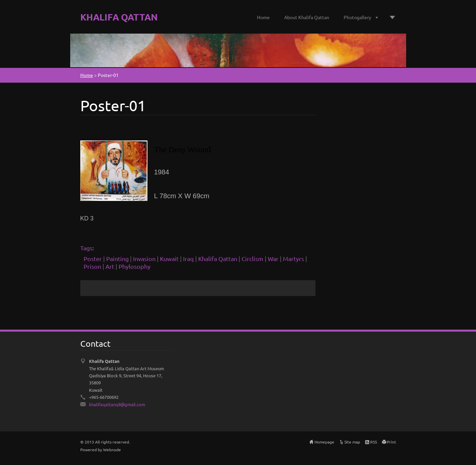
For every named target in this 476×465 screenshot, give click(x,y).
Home (263, 17)
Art (110, 266)
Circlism (252, 259)
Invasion (144, 259)
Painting (117, 259)
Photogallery (357, 17)
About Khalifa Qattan (307, 17)
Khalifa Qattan (218, 259)
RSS (374, 442)
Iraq (188, 259)
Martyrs (293, 259)
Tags (86, 248)
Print (392, 442)
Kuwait (169, 259)
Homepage (324, 442)
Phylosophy (135, 266)
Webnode (112, 450)
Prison (92, 266)
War (273, 259)
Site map (352, 442)
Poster (93, 259)
